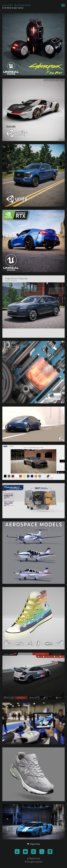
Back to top (33, 858)
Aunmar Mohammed (17, 5)
